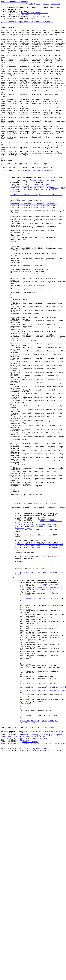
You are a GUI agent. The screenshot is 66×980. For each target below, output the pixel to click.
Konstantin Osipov (41, 220)
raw (53, 19)
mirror (49, 4)
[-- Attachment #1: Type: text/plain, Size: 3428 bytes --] (27, 26)
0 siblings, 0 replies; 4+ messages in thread (42, 703)
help (35, 4)
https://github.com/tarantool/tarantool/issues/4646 (33, 245)
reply (18, 200)
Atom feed (59, 4)
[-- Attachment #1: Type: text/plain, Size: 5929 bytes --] (37, 232)
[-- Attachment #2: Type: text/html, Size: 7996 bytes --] (36, 603)
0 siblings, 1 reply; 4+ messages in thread (22, 17)
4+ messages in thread (46, 200)
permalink (45, 19)
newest (54, 870)
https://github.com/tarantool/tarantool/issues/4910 (33, 247)
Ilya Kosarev (42, 619)
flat (26, 200)
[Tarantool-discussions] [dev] (37, 889)
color (42, 4)
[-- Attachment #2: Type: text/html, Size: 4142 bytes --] (27, 196)
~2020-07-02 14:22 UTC (38, 870)
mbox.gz (41, 874)
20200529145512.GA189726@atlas (35, 15)
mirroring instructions (37, 894)
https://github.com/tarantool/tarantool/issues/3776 (33, 243)
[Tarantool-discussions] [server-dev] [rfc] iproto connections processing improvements (32, 879)
